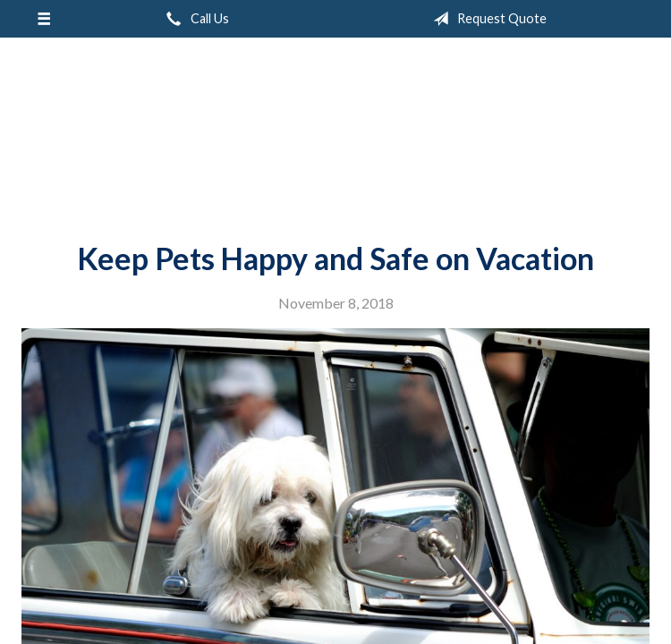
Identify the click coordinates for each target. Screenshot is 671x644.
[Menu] (44, 19)
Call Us (194, 19)
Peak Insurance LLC (335, 132)
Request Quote (486, 19)
